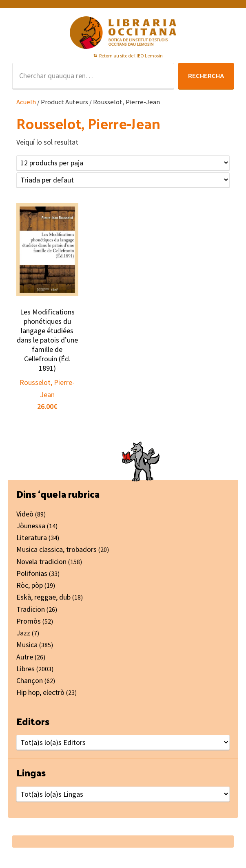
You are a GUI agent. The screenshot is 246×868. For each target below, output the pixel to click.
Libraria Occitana (123, 33)
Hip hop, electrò (40, 692)
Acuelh (26, 102)
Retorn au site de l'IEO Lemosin (131, 56)
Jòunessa (31, 526)
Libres (25, 669)
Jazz (23, 633)
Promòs (29, 621)
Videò (25, 514)
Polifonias (32, 573)
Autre (25, 657)
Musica (27, 645)
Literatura (32, 537)
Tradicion (31, 609)
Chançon (30, 680)
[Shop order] (123, 180)
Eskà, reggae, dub (43, 597)
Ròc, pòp (30, 585)
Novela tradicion (41, 561)
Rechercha (206, 76)
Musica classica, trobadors (57, 549)
